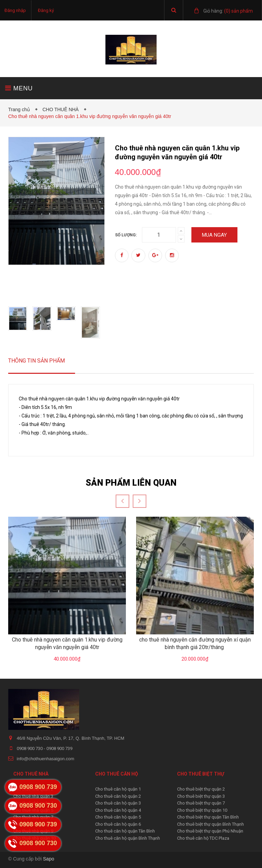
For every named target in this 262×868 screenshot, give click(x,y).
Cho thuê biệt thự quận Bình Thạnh (210, 824)
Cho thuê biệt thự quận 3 (201, 796)
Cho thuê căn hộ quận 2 (118, 796)
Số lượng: (126, 235)
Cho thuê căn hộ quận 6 (118, 824)
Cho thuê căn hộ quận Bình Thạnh (128, 838)
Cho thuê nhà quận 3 (33, 796)
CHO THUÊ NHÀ (62, 109)
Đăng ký (46, 10)
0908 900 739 (59, 748)
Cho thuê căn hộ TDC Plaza (203, 838)
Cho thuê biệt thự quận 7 (201, 803)
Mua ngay (214, 235)
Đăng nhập (15, 10)
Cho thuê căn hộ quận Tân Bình (125, 831)
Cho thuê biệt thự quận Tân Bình (208, 817)
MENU (19, 88)
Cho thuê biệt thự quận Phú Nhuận (210, 831)
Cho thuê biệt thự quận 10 (202, 810)
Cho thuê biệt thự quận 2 (201, 789)
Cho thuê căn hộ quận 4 (118, 810)
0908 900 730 (30, 748)
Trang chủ (20, 109)
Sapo (49, 859)
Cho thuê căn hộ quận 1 (118, 789)
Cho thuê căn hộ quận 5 (118, 817)
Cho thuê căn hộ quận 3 (118, 803)
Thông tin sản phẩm (37, 361)
